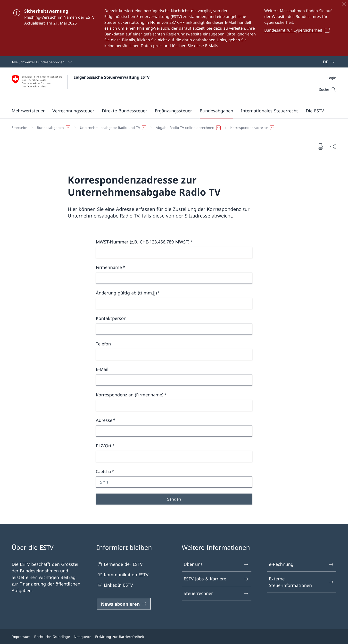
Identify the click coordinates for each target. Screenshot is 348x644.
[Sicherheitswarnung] (174, 28)
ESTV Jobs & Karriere (216, 579)
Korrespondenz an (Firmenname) (130, 395)
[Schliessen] (344, 4)
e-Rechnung (301, 564)
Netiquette (83, 637)
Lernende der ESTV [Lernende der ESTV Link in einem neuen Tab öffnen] (120, 564)
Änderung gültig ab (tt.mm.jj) (126, 293)
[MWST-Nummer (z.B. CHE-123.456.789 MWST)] (174, 253)
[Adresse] (174, 431)
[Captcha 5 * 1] (174, 482)
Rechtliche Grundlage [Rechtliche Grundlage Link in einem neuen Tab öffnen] (52, 637)
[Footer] (174, 637)
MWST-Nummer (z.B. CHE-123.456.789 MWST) (143, 242)
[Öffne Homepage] (81, 85)
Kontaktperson (111, 318)
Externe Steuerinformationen (301, 582)
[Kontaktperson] (174, 329)
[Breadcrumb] (172, 128)
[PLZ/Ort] (174, 457)
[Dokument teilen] (333, 146)
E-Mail (102, 369)
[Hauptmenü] (170, 111)
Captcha (103, 471)
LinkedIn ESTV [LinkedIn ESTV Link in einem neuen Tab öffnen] (115, 585)
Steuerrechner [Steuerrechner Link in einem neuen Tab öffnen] (216, 593)
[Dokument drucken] (320, 146)
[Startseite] (19, 128)
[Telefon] (174, 355)
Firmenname (109, 267)
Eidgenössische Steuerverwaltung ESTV (112, 77)
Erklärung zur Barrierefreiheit (120, 637)
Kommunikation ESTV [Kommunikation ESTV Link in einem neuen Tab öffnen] (123, 575)
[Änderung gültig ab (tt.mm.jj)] (174, 304)
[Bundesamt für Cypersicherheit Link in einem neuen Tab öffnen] (298, 30)
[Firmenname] (174, 278)
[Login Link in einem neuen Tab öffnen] (332, 78)
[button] (28, 111)
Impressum (21, 637)
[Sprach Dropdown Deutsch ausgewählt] (328, 62)
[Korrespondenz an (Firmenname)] (174, 406)
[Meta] (332, 78)
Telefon (103, 344)
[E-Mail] (174, 380)
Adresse (104, 420)
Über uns (216, 564)
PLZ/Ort (104, 446)
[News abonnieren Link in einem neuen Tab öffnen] (124, 604)
